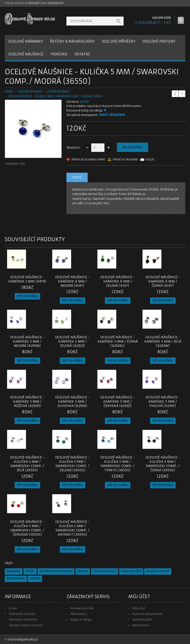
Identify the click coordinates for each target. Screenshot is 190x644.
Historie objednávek (147, 614)
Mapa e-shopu (81, 620)
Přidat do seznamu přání (88, 160)
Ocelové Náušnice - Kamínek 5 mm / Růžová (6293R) (27, 401)
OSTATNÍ (82, 54)
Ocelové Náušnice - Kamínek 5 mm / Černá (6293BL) (118, 341)
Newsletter (141, 625)
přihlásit (34, 3)
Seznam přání (142, 620)
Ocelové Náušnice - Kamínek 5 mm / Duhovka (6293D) (72, 401)
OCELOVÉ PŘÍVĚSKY (119, 41)
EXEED (84, 102)
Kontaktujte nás (82, 608)
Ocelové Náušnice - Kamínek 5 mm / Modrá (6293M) (27, 341)
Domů (9, 92)
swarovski (14, 571)
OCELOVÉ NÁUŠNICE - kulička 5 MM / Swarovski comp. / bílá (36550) (27, 464)
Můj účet (139, 608)
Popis (77, 177)
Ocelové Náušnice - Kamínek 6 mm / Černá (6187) (163, 281)
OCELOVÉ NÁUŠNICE (26, 54)
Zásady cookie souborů (26, 625)
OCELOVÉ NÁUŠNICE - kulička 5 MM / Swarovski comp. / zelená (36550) (72, 464)
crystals (35, 579)
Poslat (150, 160)
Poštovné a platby (22, 614)
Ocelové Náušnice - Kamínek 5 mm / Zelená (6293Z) (72, 341)
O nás (13, 608)
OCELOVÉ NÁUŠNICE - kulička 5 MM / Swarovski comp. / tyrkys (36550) (118, 464)
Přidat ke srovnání (125, 160)
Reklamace (79, 614)
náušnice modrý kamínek (56, 571)
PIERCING (59, 54)
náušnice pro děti (158, 571)
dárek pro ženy (131, 571)
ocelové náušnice (105, 571)
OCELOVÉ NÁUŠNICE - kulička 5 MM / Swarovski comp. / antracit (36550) (72, 528)
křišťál (30, 571)
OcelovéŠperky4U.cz (23, 639)
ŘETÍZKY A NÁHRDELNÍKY (72, 41)
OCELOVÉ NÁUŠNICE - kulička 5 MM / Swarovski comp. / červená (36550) (27, 528)
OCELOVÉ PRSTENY (159, 41)
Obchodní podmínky (23, 620)
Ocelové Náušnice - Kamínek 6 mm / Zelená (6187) (118, 281)
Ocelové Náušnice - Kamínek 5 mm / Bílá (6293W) (163, 341)
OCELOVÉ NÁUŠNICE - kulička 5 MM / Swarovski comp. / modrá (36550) (55, 96)
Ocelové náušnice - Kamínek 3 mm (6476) (27, 279)
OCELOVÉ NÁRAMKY (26, 41)
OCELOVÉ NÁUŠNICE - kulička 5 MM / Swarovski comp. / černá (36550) (163, 464)
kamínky (83, 571)
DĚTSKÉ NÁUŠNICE (58, 92)
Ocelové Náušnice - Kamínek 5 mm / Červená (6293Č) (118, 401)
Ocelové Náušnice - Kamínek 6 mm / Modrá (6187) (72, 281)
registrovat (56, 3)
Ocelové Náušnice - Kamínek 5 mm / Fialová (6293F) (163, 401)
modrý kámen (16, 579)
